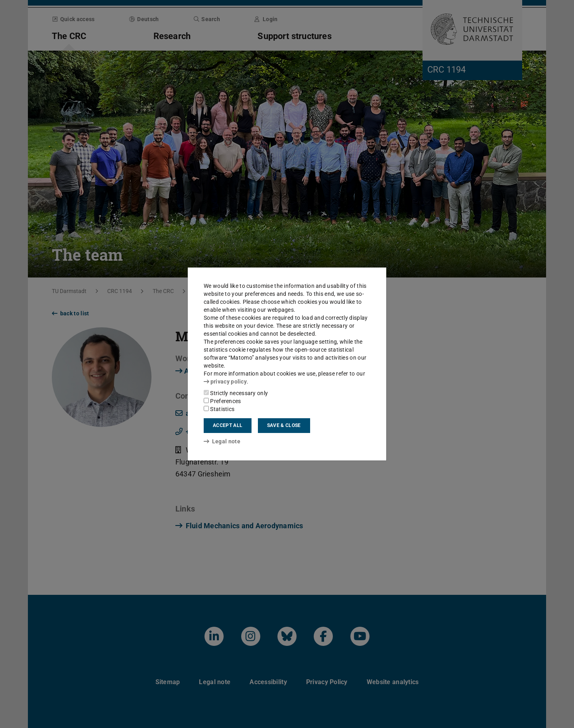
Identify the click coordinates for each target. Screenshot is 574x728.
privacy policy (225, 382)
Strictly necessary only (236, 393)
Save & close (284, 425)
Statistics (219, 409)
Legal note (222, 441)
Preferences (222, 401)
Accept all (228, 425)
